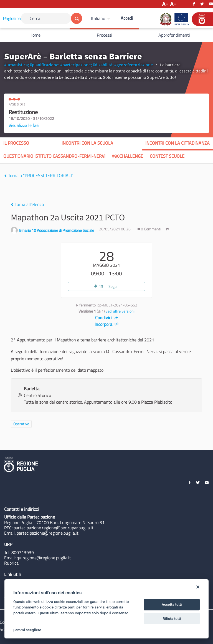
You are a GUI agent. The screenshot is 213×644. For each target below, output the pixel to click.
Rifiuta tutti (172, 619)
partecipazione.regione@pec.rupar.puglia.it (54, 528)
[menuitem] (101, 18)
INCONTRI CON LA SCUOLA (87, 143)
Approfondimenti (174, 35)
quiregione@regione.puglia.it (44, 558)
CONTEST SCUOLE (167, 156)
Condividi (107, 318)
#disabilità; (103, 65)
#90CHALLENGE (128, 156)
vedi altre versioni (120, 311)
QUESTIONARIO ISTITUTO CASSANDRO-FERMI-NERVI (54, 156)
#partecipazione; (76, 65)
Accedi (127, 18)
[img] (5, 176)
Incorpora (107, 324)
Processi (105, 35)
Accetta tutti (172, 604)
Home (35, 35)
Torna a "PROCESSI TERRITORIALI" (39, 175)
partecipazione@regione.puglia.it (48, 533)
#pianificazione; (45, 65)
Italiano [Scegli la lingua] (98, 18)
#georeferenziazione (134, 65)
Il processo (16, 143)
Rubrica (11, 563)
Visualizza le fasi (24, 125)
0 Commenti (150, 229)
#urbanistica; (17, 65)
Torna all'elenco (27, 204)
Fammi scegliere (27, 630)
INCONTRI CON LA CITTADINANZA (177, 143)
